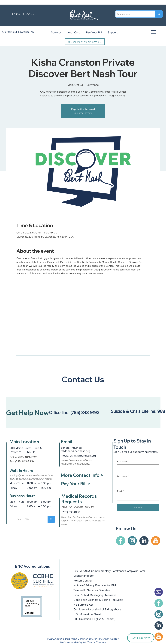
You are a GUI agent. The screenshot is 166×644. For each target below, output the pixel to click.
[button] (153, 32)
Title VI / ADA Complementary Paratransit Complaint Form (109, 571)
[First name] (137, 468)
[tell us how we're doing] (85, 42)
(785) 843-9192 (23, 14)
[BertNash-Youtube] (159, 637)
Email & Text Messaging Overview (95, 595)
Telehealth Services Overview (92, 590)
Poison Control (83, 581)
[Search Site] (133, 14)
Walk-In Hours (21, 471)
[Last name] (137, 482)
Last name (123, 476)
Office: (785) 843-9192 (23, 457)
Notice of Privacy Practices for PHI (95, 585)
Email (120, 491)
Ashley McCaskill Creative (90, 642)
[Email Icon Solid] (159, 592)
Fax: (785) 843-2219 (22, 461)
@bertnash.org (87, 456)
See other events (83, 113)
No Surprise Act (83, 605)
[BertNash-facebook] (159, 603)
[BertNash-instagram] (159, 614)
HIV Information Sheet (87, 614)
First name (123, 462)
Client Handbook (84, 576)
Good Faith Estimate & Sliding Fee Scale (98, 600)
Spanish (110, 619)
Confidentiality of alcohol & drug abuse (97, 609)
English (97, 619)
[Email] (137, 497)
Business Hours (23, 496)
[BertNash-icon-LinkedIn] (159, 626)
